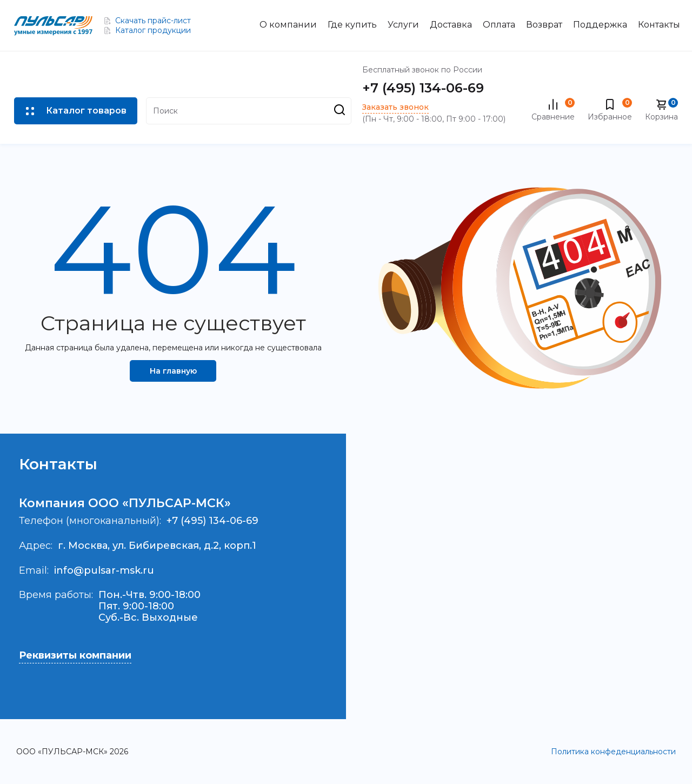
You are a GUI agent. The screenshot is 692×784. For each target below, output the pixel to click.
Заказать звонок (395, 107)
